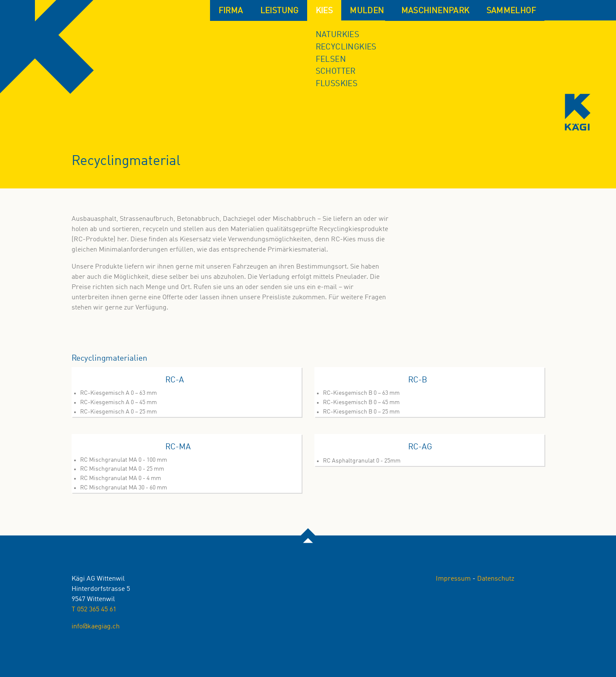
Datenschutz (496, 579)
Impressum (453, 579)
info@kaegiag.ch (96, 627)
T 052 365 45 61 (94, 610)
